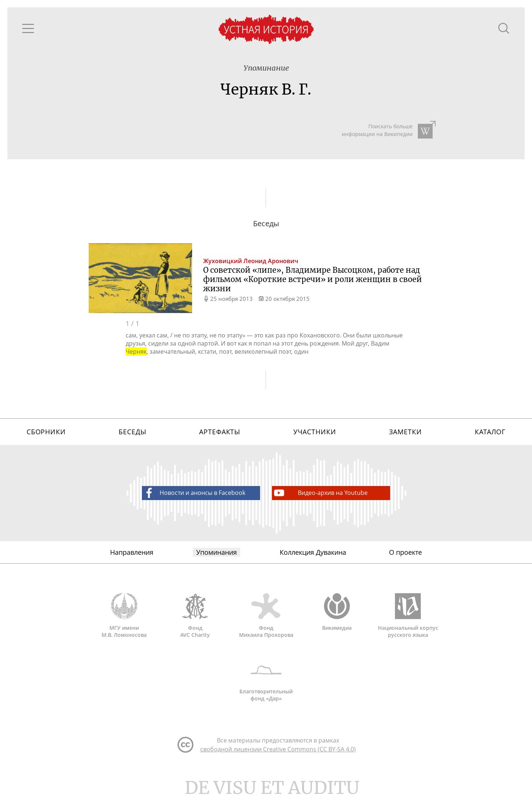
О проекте (405, 552)
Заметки (405, 432)
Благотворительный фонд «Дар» (266, 679)
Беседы (132, 432)
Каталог (490, 432)
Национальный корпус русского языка (408, 616)
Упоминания (216, 552)
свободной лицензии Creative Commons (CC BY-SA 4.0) (278, 749)
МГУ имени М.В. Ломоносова (124, 616)
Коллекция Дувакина (313, 552)
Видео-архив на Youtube (320, 493)
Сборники (46, 432)
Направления (132, 552)
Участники (315, 432)
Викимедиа (337, 612)
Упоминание (266, 68)
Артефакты (220, 432)
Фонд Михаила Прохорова (266, 616)
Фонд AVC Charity (195, 616)
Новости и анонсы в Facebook (194, 493)
